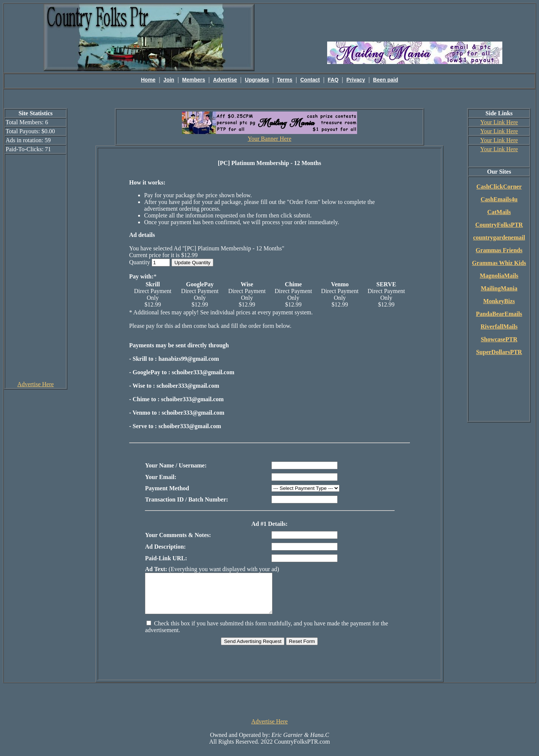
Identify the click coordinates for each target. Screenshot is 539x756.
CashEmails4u (499, 199)
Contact (310, 80)
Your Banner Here (270, 139)
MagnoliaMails (499, 276)
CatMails (499, 212)
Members (194, 80)
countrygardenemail (499, 237)
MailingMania (499, 288)
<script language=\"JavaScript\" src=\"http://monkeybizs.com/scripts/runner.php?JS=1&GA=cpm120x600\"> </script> (36, 267)
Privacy (356, 80)
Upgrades (257, 80)
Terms (285, 80)
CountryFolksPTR (499, 225)
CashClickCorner (499, 187)
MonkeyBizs (499, 301)
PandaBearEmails (499, 314)
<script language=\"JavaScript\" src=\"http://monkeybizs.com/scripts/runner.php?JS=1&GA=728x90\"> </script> (269, 708)
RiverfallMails (499, 327)
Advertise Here (35, 384)
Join (169, 80)
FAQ (333, 80)
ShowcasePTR (499, 339)
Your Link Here (499, 122)
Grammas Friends (499, 250)
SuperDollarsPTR (499, 352)
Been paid (386, 80)
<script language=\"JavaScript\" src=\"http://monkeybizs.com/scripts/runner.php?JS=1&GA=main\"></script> (415, 22)
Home (148, 80)
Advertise (225, 80)
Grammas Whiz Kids (499, 263)
